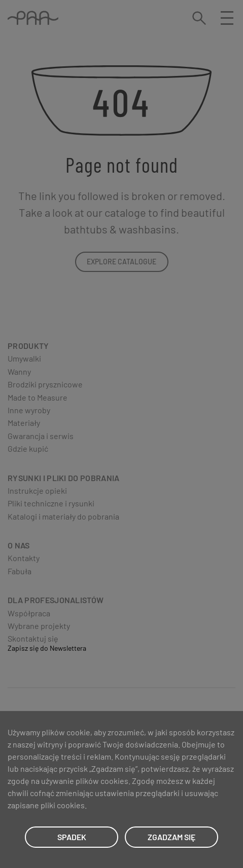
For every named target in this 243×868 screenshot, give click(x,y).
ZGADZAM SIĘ (171, 837)
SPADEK (72, 837)
